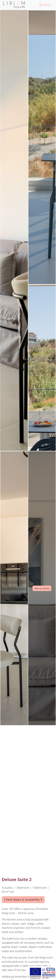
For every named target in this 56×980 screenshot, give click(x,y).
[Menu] (45, 5)
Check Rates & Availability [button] (23, 900)
